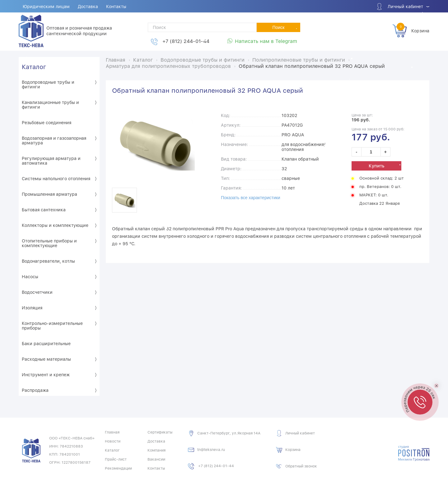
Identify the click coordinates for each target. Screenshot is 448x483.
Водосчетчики (37, 292)
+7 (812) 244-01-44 (186, 41)
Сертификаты (160, 432)
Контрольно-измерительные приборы (52, 326)
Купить (376, 166)
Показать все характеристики (251, 198)
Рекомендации (118, 468)
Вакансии (156, 459)
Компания (156, 450)
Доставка (88, 7)
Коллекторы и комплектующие (55, 225)
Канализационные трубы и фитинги (50, 105)
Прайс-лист (116, 459)
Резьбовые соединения (47, 123)
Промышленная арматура (49, 194)
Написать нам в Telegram (266, 41)
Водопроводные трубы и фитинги (48, 84)
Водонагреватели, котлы (48, 261)
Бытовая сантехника (44, 210)
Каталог (34, 67)
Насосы (30, 277)
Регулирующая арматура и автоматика (51, 161)
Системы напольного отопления (56, 179)
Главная (112, 432)
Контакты (116, 7)
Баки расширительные (46, 344)
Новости (113, 441)
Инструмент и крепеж (46, 375)
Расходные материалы (46, 359)
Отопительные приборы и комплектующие (49, 243)
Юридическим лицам (46, 7)
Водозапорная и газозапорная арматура (54, 141)
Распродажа (35, 390)
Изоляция (32, 308)
